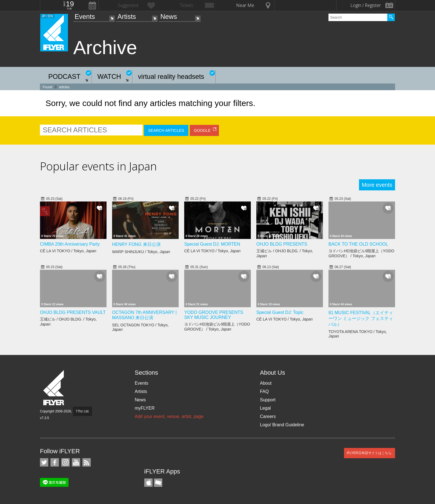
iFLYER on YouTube (76, 462)
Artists (127, 17)
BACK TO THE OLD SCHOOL (358, 244)
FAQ (264, 391)
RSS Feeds (87, 462)
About (266, 383)
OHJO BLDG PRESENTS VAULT (73, 312)
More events (377, 185)
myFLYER (145, 408)
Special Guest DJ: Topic (280, 312)
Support (268, 400)
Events (85, 17)
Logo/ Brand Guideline (282, 425)
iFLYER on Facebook (55, 462)
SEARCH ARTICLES (166, 130)
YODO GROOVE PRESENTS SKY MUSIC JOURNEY (214, 315)
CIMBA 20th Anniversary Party (70, 244)
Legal (265, 408)
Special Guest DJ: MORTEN (212, 244)
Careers (268, 416)
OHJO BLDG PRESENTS (282, 244)
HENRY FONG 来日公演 (136, 244)
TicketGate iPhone (158, 483)
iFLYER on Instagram (65, 462)
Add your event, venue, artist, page (169, 416)
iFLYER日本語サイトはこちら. (370, 453)
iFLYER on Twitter (44, 462)
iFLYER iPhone (148, 483)
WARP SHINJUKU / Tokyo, (141, 252)
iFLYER (54, 388)
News (169, 17)
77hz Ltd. (83, 411)
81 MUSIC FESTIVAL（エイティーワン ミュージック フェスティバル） (361, 318)
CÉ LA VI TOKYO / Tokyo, (68, 251)
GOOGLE (202, 130)
